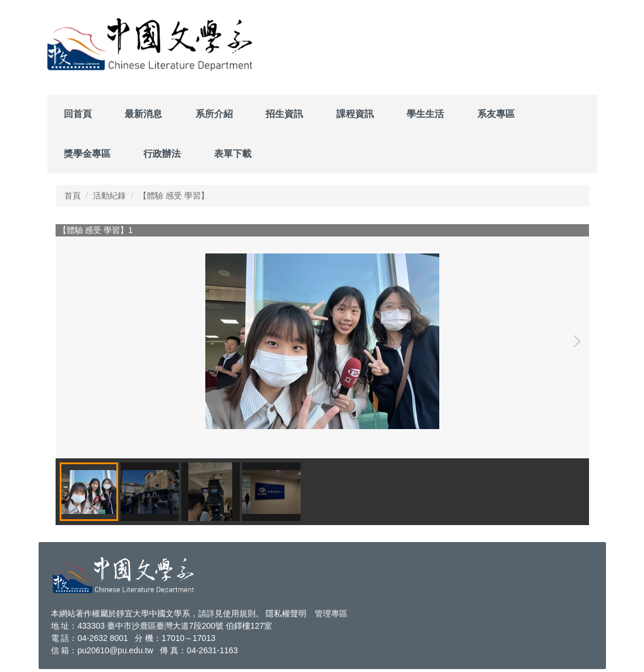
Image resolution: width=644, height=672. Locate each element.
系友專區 (496, 114)
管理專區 (331, 613)
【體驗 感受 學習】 (174, 196)
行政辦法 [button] (162, 154)
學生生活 (425, 114)
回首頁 (78, 114)
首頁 (73, 196)
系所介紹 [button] (214, 114)
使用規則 (239, 613)
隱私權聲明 (286, 613)
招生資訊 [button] (284, 114)
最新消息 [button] (143, 114)
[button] (574, 341)
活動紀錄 (109, 196)
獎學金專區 (87, 154)
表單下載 (233, 154)
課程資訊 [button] (355, 114)
